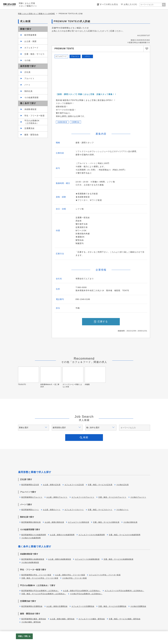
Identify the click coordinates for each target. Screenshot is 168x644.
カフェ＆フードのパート (74, 510)
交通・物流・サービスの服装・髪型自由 (125, 619)
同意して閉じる (24, 636)
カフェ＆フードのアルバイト (83, 497)
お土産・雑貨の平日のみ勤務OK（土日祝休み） (82, 591)
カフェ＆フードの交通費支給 (83, 606)
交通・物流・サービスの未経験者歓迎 (118, 559)
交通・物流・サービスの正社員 (100, 485)
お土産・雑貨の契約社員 (54, 522)
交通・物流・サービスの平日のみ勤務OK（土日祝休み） (44, 594)
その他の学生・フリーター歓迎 (75, 578)
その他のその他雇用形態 (31, 538)
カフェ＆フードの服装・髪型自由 (92, 619)
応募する (101, 322)
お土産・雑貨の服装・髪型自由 (62, 619)
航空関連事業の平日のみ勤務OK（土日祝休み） (40, 591)
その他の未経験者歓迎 (30, 562)
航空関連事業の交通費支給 (32, 606)
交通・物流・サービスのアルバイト (112, 497)
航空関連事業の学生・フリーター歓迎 (36, 575)
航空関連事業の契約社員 (31, 522)
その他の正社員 (123, 485)
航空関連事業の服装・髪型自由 (34, 619)
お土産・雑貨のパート (52, 510)
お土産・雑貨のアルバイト (57, 497)
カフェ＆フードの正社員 (74, 485)
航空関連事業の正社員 (30, 485)
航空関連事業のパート (30, 510)
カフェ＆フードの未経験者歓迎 (87, 559)
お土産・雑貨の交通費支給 (57, 606)
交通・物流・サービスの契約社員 (106, 522)
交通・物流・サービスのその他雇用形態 (125, 535)
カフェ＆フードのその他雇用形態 (92, 535)
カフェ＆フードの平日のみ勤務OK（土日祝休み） (124, 591)
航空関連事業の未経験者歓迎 (33, 559)
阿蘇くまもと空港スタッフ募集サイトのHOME (37, 14)
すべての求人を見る (109, 4)
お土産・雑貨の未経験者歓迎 (60, 559)
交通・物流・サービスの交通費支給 (112, 606)
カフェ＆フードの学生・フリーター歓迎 (105, 575)
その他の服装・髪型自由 (31, 622)
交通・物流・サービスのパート (100, 510)
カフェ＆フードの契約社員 (79, 522)
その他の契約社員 (130, 522)
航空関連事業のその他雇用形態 (34, 535)
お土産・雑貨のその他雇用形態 (62, 535)
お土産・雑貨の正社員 (52, 485)
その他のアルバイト (138, 497)
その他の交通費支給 (138, 606)
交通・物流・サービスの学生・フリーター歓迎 (40, 578)
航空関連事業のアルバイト (32, 497)
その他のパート (123, 510)
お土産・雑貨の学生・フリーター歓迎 (70, 575)
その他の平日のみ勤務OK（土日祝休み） (86, 594)
